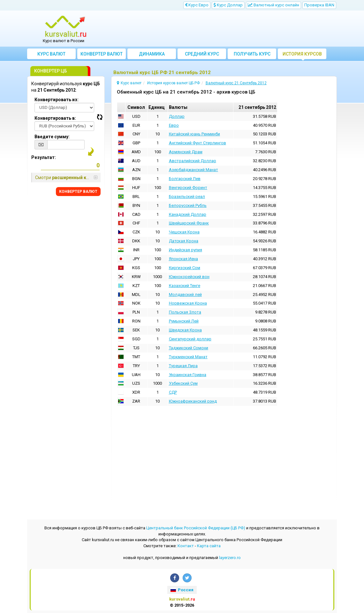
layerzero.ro (230, 558)
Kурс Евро (197, 5)
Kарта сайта (209, 546)
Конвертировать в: (55, 118)
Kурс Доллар (228, 5)
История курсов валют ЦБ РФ (302, 55)
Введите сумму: (52, 137)
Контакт (186, 546)
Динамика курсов (152, 55)
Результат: (44, 157)
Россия (182, 590)
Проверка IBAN (319, 5)
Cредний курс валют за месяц (202, 55)
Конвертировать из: (57, 100)
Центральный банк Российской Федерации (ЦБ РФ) (196, 528)
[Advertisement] (221, 29)
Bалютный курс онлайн (273, 5)
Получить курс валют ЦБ (252, 55)
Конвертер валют (102, 54)
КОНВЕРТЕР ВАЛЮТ (78, 192)
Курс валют (51, 54)
